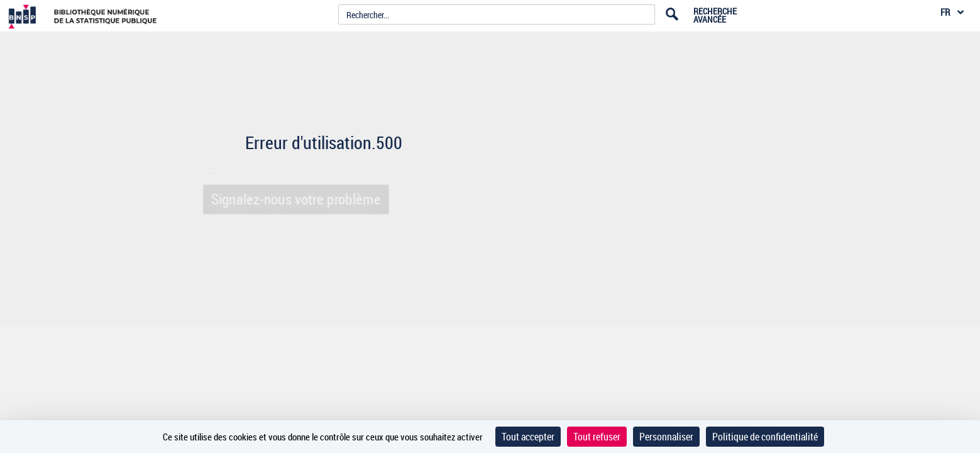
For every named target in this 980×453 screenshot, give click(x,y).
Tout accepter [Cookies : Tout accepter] (528, 437)
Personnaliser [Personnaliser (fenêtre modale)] (666, 437)
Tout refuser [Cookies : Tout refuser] (597, 437)
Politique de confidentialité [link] (765, 437)
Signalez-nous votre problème (293, 199)
